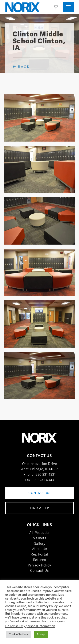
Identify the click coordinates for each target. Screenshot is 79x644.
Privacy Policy (39, 565)
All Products (39, 533)
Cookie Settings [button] (19, 634)
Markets (39, 538)
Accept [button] (41, 634)
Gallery (39, 544)
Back (21, 70)
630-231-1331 (46, 475)
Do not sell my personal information (30, 626)
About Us (40, 549)
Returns (39, 560)
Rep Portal (39, 554)
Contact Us (39, 571)
